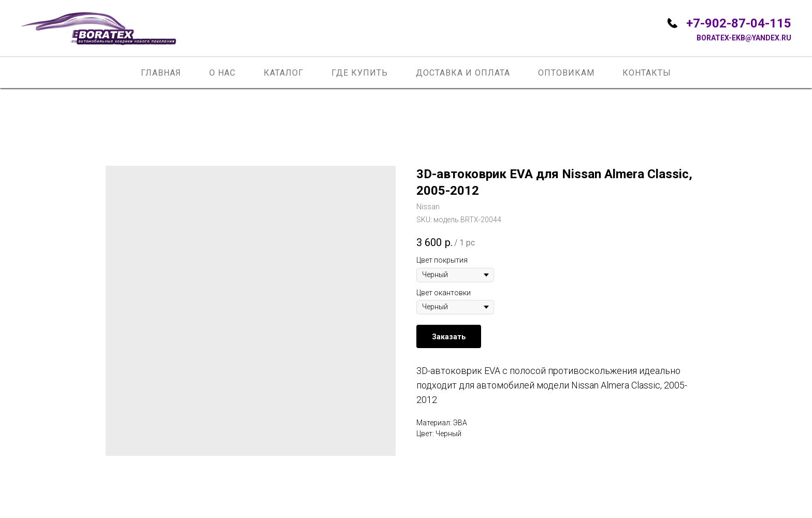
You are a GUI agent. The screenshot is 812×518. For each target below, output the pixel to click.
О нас (222, 73)
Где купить (360, 73)
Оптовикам (566, 73)
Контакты (647, 73)
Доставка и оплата (463, 73)
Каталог (284, 73)
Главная (161, 73)
